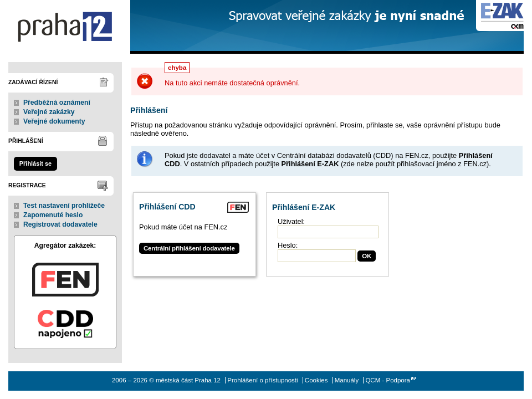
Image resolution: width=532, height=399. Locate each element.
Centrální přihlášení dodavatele (189, 248)
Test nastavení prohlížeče (64, 206)
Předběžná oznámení (57, 103)
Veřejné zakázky (49, 112)
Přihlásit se (35, 163)
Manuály (347, 380)
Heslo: (288, 245)
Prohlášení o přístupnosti (262, 380)
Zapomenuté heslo (53, 215)
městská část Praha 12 (65, 27)
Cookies (316, 380)
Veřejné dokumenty (54, 121)
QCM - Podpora (388, 380)
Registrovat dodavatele (60, 224)
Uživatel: (291, 221)
